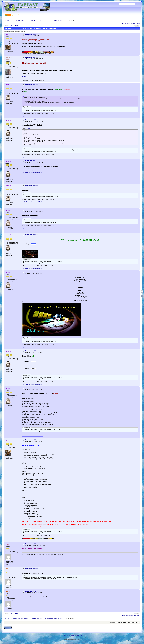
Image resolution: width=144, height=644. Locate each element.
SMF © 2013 (72, 635)
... (13, 26)
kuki (7, 35)
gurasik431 (9, 58)
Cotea (7, 544)
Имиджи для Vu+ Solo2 (32, 34)
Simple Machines (78, 635)
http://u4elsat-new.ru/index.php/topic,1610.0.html (33, 116)
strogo (8, 591)
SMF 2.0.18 (66, 635)
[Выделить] (27, 129)
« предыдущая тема (126, 24)
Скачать (25, 77)
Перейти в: (113, 622)
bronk (7, 569)
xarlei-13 (8, 85)
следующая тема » (135, 24)
